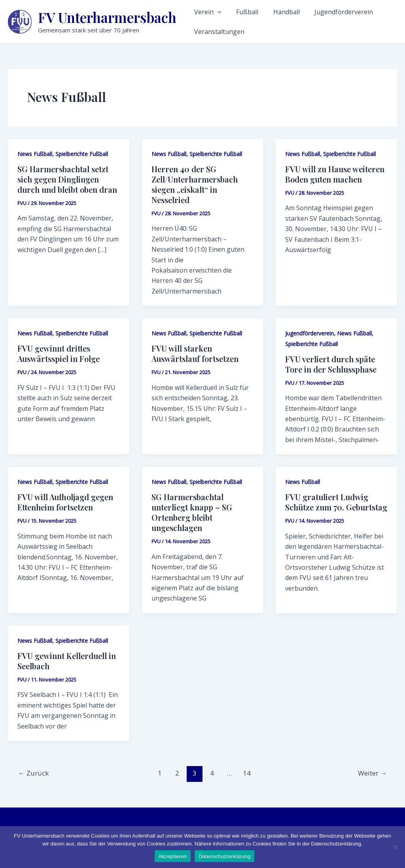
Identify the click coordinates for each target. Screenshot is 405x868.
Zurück (33, 773)
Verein (208, 12)
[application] (218, 12)
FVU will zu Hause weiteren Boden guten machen (335, 174)
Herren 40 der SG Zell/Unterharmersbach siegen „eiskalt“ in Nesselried (195, 184)
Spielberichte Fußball (82, 154)
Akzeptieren (173, 856)
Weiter (372, 773)
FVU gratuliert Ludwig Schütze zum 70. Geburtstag (336, 502)
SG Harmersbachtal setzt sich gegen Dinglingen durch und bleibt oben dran (67, 179)
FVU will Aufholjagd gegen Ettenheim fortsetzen (65, 502)
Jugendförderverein (329, 12)
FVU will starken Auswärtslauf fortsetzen (195, 353)
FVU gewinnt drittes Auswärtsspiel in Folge (59, 353)
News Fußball (35, 154)
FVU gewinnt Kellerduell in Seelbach (67, 661)
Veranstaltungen (219, 32)
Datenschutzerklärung (224, 856)
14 (247, 773)
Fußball (242, 12)
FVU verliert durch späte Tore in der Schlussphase (331, 364)
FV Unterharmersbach (107, 17)
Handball (277, 12)
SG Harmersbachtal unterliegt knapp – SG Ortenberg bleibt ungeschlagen (192, 512)
